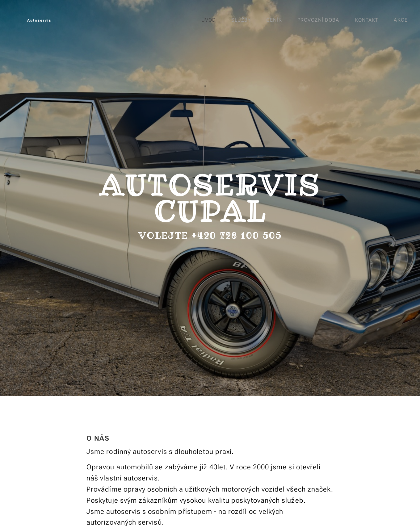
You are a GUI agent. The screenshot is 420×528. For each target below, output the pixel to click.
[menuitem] (210, 20)
